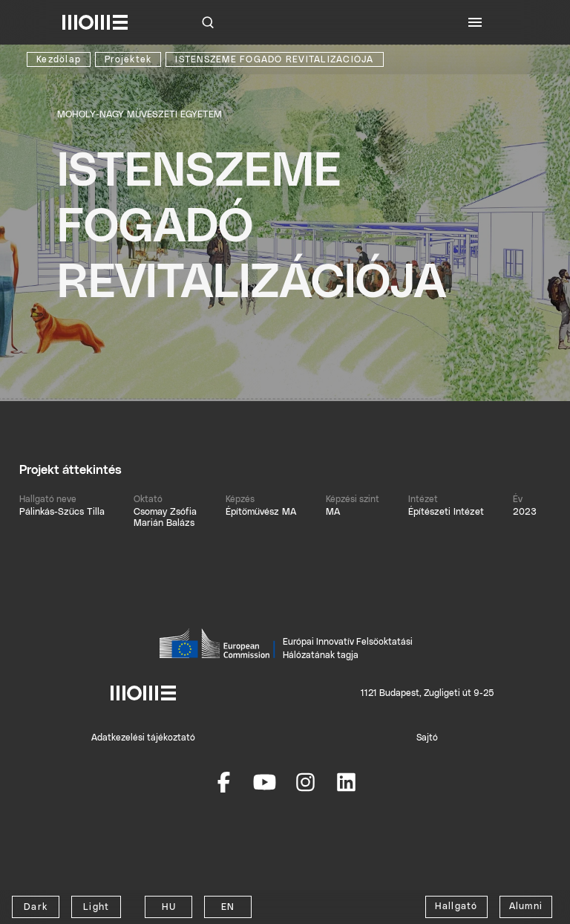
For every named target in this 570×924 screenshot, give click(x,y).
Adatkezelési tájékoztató (143, 738)
